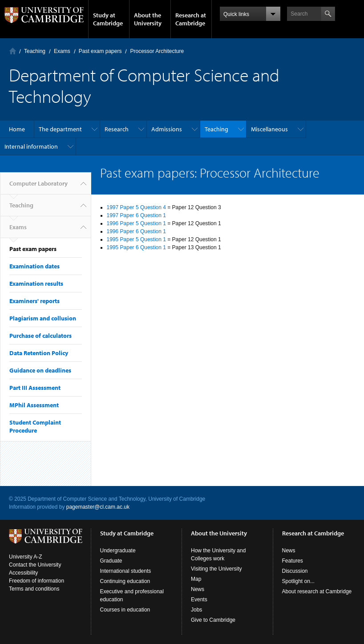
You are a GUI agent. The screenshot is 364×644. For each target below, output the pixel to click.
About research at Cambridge (317, 591)
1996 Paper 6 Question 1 (136, 231)
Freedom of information (36, 581)
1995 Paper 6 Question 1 (136, 247)
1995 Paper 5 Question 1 (136, 239)
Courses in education (125, 610)
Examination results (36, 284)
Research (117, 129)
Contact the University (35, 565)
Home (17, 129)
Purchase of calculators (40, 336)
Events (199, 599)
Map (196, 579)
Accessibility (23, 573)
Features (293, 561)
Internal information (31, 146)
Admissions (167, 129)
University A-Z (26, 557)
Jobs (196, 610)
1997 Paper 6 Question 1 (136, 215)
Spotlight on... (298, 581)
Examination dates (34, 266)
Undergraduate (118, 551)
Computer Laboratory (13, 51)
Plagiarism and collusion (43, 318)
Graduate (111, 561)
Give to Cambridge (213, 620)
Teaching (35, 51)
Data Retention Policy (39, 353)
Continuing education (125, 581)
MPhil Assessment (34, 405)
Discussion (295, 571)
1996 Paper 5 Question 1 (136, 223)
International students (126, 571)
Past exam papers (100, 51)
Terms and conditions (34, 589)
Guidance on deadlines (40, 370)
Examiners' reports (34, 301)
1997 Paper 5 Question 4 (136, 207)
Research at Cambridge (191, 19)
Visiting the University (216, 569)
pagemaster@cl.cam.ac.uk (98, 507)
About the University (148, 19)
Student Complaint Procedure (35, 426)
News (198, 589)
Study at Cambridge (108, 19)
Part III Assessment (35, 388)
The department (60, 129)
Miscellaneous (269, 129)
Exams (62, 51)
